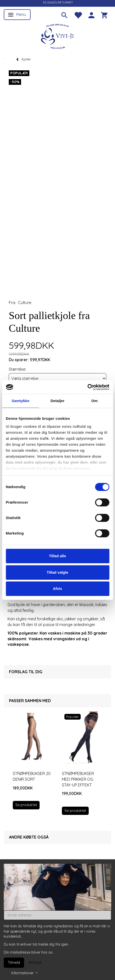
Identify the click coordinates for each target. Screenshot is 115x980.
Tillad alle (57, 556)
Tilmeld (14, 962)
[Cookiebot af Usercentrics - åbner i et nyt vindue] (87, 387)
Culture (25, 303)
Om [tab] (95, 401)
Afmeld (35, 962)
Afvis (57, 589)
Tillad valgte (57, 572)
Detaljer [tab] (58, 401)
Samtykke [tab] (20, 401)
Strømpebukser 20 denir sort (32, 776)
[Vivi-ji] (58, 36)
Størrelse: (17, 369)
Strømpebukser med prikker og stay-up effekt (78, 779)
